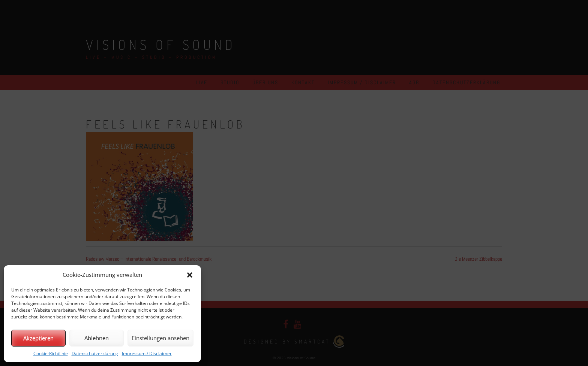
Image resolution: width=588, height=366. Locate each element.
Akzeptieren (38, 338)
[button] (190, 275)
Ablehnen (97, 338)
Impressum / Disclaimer (147, 353)
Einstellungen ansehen (160, 338)
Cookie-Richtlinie (51, 353)
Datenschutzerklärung (95, 353)
